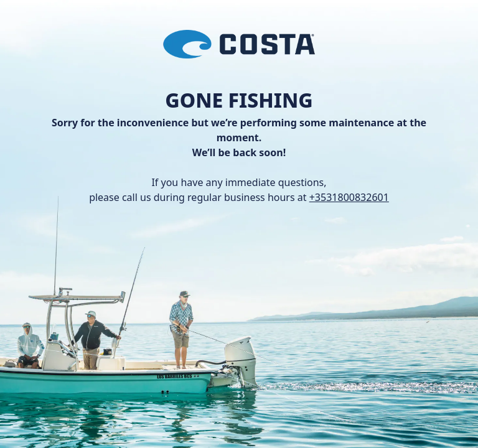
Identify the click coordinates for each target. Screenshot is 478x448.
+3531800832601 (349, 197)
